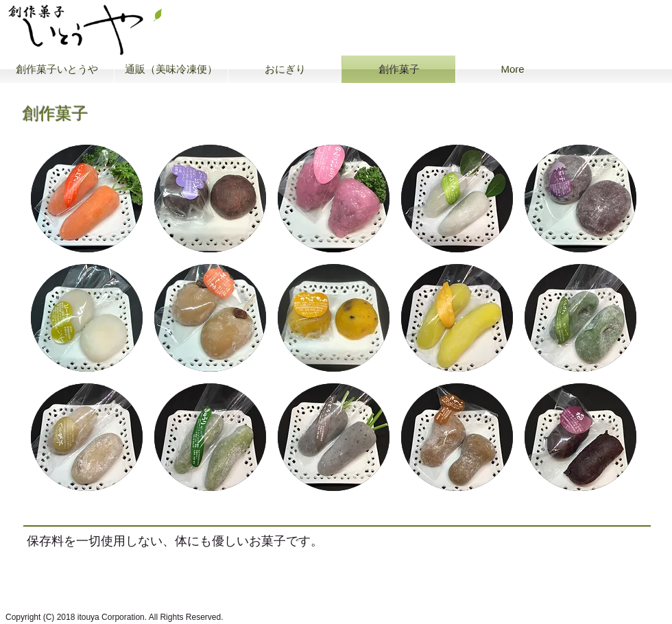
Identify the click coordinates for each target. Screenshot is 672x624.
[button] (87, 199)
